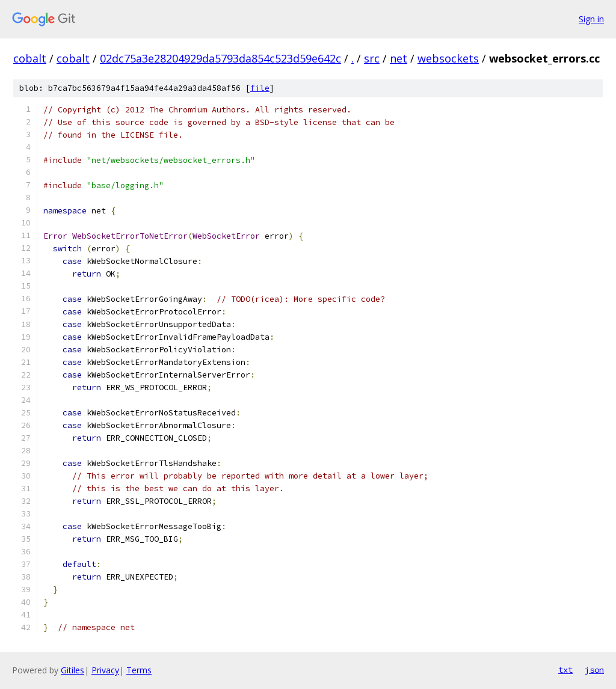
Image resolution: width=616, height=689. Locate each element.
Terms (139, 670)
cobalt (30, 58)
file (260, 88)
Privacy (105, 670)
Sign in (591, 19)
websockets (448, 58)
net (399, 58)
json (594, 670)
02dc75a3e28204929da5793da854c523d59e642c (220, 58)
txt (565, 670)
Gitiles (72, 670)
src (372, 58)
